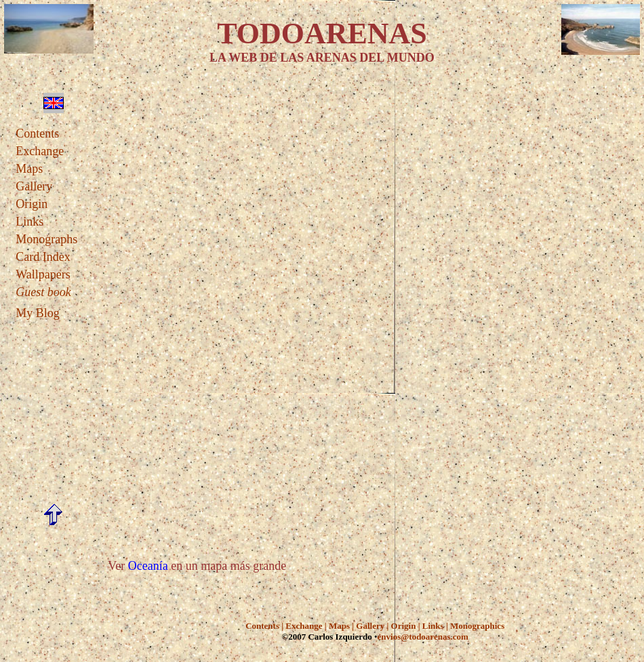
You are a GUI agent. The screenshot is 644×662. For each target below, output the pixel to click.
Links (29, 222)
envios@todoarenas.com (423, 637)
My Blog (38, 313)
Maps (29, 169)
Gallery (34, 186)
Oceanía (148, 566)
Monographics (477, 626)
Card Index (43, 257)
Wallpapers (43, 274)
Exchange (40, 151)
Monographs (46, 239)
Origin (32, 204)
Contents (37, 133)
